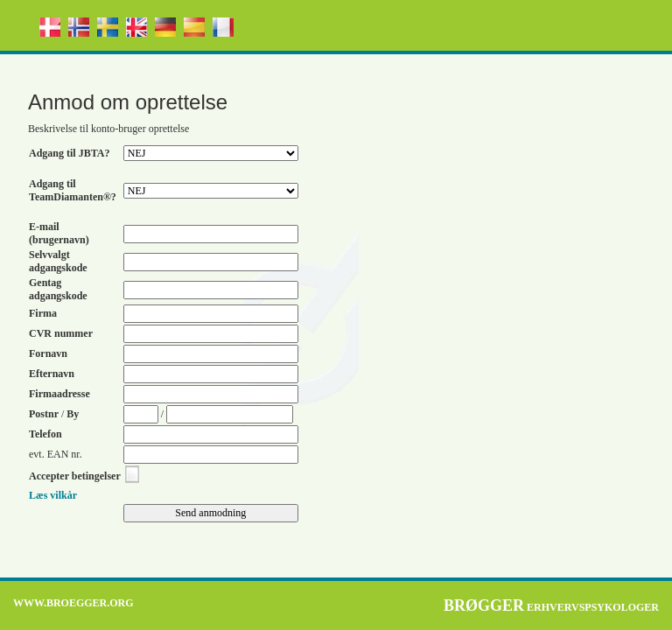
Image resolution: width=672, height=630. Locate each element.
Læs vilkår (53, 495)
